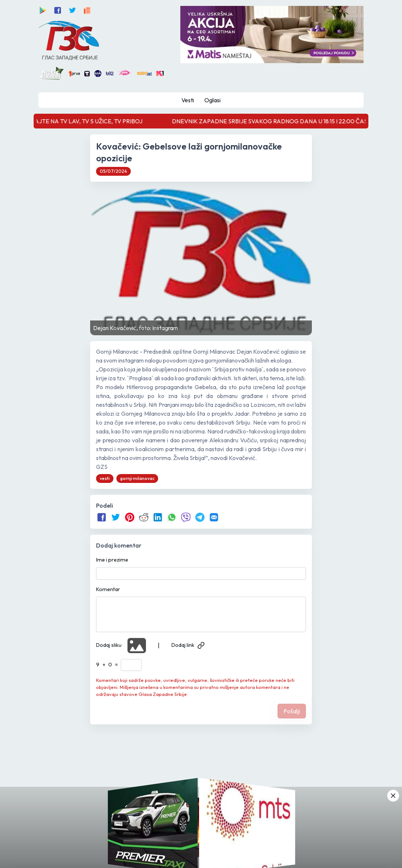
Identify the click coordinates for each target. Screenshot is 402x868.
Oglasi (212, 100)
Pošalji (292, 711)
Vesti (188, 100)
